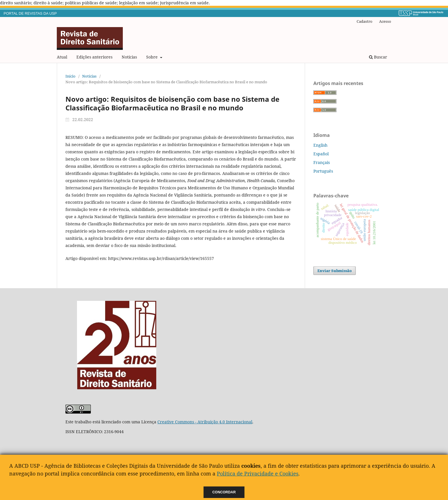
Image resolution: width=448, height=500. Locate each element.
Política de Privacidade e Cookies (258, 473)
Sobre (153, 57)
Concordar (224, 492)
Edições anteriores (94, 57)
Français (322, 162)
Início (70, 76)
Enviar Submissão (335, 271)
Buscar (378, 57)
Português (323, 171)
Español (321, 154)
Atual (62, 57)
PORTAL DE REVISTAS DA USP (30, 14)
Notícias (129, 57)
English (320, 145)
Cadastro (365, 21)
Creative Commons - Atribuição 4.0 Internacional (205, 422)
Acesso (385, 21)
